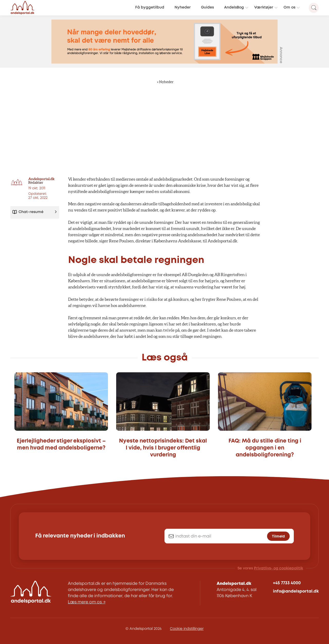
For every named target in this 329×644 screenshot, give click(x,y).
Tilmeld (278, 536)
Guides (207, 8)
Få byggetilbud (150, 8)
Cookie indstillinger (187, 629)
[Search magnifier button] (314, 8)
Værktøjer (264, 8)
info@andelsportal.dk (296, 591)
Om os (289, 8)
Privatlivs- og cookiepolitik (278, 568)
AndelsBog (234, 8)
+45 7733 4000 (287, 583)
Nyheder (183, 8)
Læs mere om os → (87, 602)
